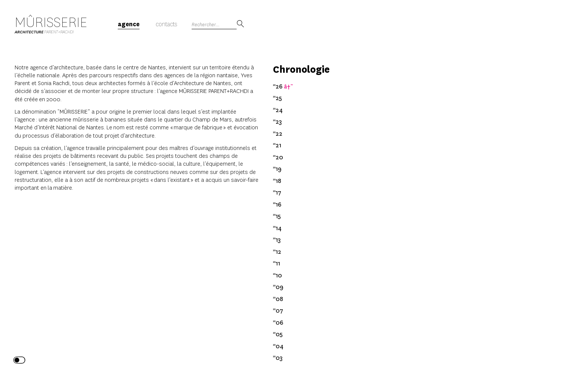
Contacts (166, 24)
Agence (129, 24)
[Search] (214, 25)
